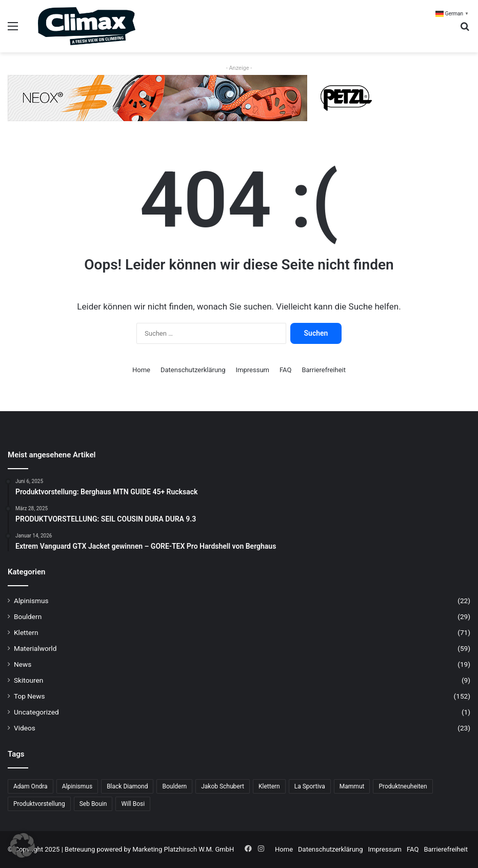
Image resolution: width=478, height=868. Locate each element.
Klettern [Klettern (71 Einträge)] (269, 786)
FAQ (285, 370)
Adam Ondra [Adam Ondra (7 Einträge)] (31, 786)
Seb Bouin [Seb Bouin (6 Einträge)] (93, 804)
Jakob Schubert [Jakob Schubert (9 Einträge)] (223, 786)
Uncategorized (36, 712)
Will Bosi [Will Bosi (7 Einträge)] (133, 804)
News (23, 664)
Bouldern (28, 616)
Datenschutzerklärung (193, 370)
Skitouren (28, 680)
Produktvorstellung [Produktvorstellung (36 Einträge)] (39, 804)
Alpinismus (31, 601)
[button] (23, 845)
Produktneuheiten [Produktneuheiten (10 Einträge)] (403, 786)
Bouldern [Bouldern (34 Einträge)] (174, 786)
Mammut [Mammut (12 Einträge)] (352, 786)
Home (141, 370)
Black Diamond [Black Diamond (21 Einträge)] (127, 786)
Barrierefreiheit (324, 370)
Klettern (26, 632)
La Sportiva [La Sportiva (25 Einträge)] (310, 786)
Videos (25, 728)
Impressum (253, 370)
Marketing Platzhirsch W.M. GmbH (183, 849)
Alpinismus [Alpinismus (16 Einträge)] (77, 786)
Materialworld (35, 648)
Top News (29, 696)
